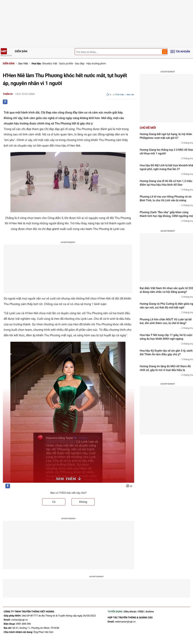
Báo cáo (130, 95)
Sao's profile (66, 64)
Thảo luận (119, 95)
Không (83, 502)
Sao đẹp (80, 64)
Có (54, 502)
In (131, 486)
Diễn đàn (21, 51)
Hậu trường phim (96, 64)
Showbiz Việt (50, 64)
